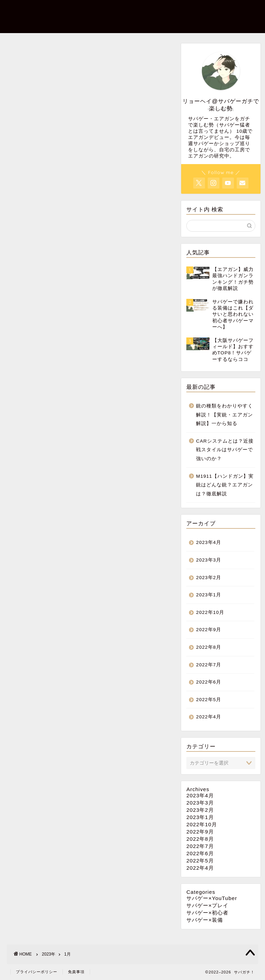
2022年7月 (209, 665)
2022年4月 (209, 717)
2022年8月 (209, 647)
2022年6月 (209, 682)
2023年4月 (209, 542)
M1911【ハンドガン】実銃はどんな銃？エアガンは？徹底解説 (225, 485)
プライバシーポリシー (37, 972)
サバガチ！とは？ (81, 24)
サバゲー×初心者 (151, 11)
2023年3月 (209, 560)
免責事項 (76, 972)
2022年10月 (210, 612)
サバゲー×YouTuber (212, 898)
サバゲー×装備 (104, 11)
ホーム (68, 11)
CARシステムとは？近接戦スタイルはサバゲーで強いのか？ (225, 450)
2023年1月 (209, 595)
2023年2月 (209, 578)
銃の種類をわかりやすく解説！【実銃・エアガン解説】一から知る (224, 415)
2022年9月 (209, 630)
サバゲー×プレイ (202, 11)
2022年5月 (209, 700)
